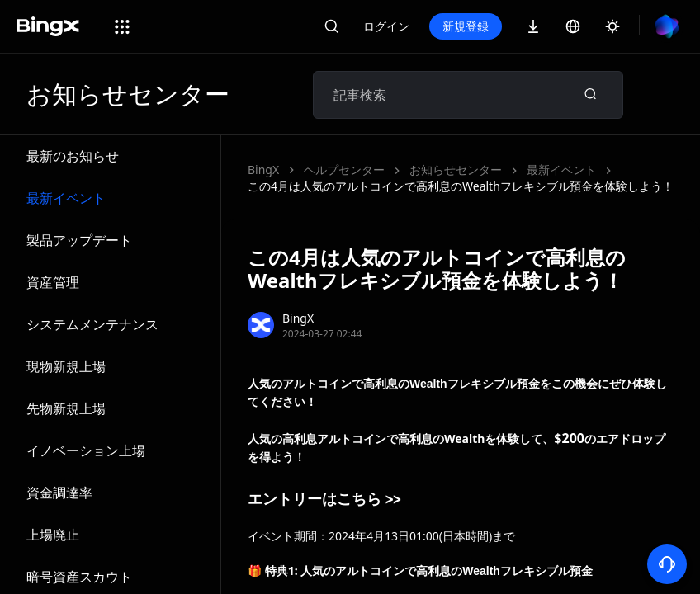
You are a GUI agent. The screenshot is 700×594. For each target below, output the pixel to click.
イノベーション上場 (86, 450)
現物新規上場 (66, 366)
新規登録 (466, 26)
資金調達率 (59, 493)
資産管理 (53, 282)
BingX (263, 170)
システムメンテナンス (92, 324)
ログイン (386, 26)
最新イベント (66, 198)
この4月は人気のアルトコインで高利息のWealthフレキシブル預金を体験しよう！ (461, 186)
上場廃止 (53, 535)
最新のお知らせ (73, 156)
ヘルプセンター (344, 170)
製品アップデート (79, 240)
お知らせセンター (456, 170)
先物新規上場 (66, 408)
